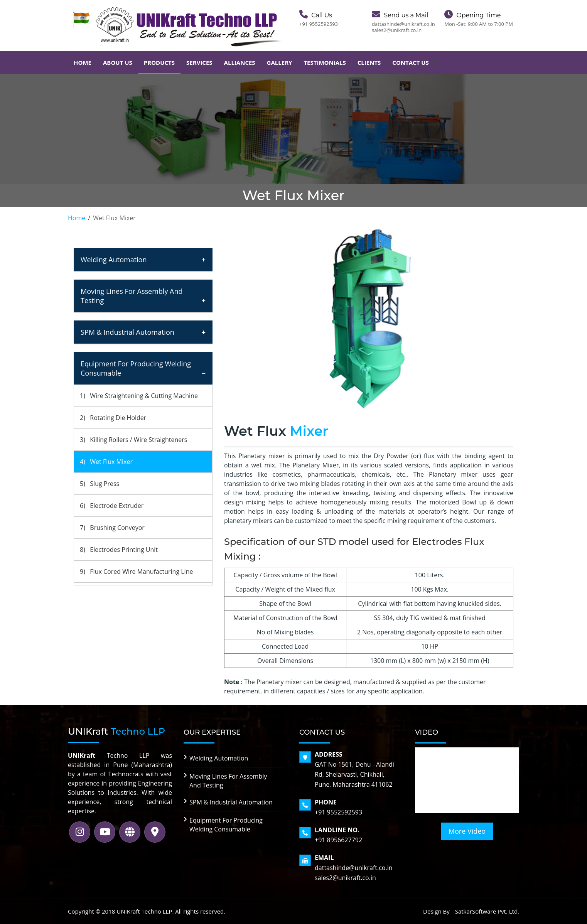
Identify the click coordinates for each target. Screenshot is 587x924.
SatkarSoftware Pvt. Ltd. (487, 911)
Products (159, 62)
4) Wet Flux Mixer (106, 462)
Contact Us (410, 62)
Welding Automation (114, 260)
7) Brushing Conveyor (112, 528)
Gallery (280, 62)
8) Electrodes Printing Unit (119, 550)
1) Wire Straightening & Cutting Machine (139, 396)
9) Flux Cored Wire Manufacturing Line (136, 572)
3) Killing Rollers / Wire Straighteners (133, 440)
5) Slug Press (100, 484)
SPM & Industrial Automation (127, 332)
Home (83, 62)
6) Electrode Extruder (112, 506)
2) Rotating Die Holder (113, 418)
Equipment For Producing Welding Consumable (136, 368)
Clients (369, 62)
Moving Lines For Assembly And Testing (132, 296)
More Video (467, 831)
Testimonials (325, 62)
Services (199, 62)
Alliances (240, 62)
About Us (118, 62)
